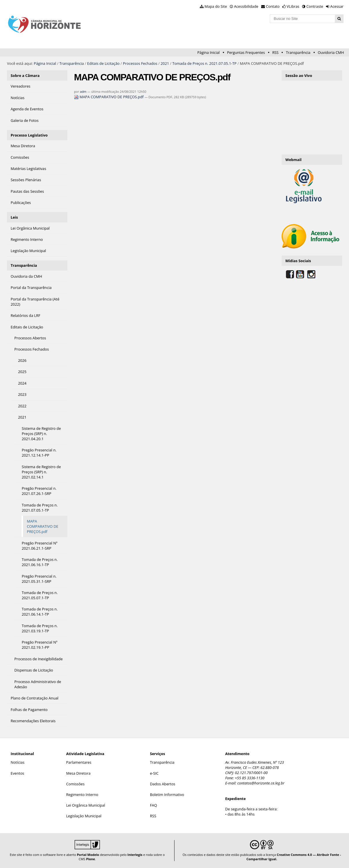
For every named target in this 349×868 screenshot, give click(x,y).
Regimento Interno (82, 795)
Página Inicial (208, 52)
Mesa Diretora (78, 773)
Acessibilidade (246, 6)
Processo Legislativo (29, 135)
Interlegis (135, 855)
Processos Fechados (140, 63)
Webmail (293, 160)
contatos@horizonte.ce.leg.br (261, 783)
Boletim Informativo (167, 795)
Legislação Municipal (84, 816)
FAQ (154, 805)
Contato (273, 6)
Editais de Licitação (104, 63)
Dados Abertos (163, 784)
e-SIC (154, 773)
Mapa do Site (216, 6)
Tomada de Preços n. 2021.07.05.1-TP (204, 63)
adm (83, 91)
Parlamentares (79, 762)
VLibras (293, 6)
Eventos (17, 773)
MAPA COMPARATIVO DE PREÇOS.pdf (109, 97)
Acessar (337, 6)
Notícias (18, 762)
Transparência (298, 52)
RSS (275, 52)
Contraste (315, 6)
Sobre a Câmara (25, 75)
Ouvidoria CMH (331, 52)
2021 (165, 63)
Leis (14, 217)
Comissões (75, 784)
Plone (91, 859)
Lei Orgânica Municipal (86, 805)
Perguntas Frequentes (246, 52)
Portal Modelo (88, 855)
